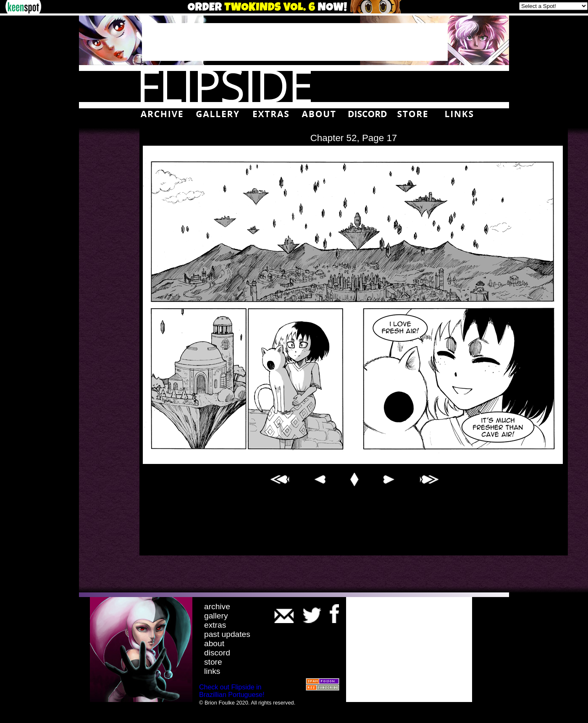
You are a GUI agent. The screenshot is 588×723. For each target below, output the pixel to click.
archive (217, 606)
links (212, 671)
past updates (227, 634)
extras (215, 625)
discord (217, 653)
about (214, 643)
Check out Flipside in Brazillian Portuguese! (232, 691)
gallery (216, 616)
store (213, 662)
